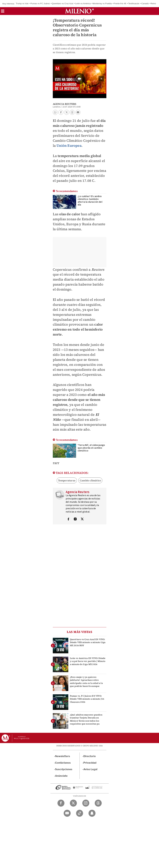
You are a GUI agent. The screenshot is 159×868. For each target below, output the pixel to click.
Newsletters (63, 756)
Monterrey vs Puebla (102, 4)
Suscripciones (64, 769)
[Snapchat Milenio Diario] (92, 813)
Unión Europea (69, 145)
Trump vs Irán (22, 4)
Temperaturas (67, 480)
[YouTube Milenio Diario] (67, 813)
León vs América (83, 4)
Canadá (145, 4)
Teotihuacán (134, 4)
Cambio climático (90, 480)
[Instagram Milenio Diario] (86, 803)
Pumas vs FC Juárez (40, 4)
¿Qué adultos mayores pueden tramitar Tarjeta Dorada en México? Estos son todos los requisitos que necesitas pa (86, 719)
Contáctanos (63, 763)
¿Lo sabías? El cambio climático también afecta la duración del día (90, 200)
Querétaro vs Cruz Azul (62, 4)
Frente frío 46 (120, 4)
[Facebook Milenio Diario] (61, 803)
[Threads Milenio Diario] (98, 803)
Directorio (90, 756)
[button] (3, 12)
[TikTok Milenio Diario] (80, 813)
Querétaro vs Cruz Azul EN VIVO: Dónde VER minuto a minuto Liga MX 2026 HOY (88, 642)
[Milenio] (79, 11)
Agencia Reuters (65, 104)
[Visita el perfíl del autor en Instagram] (75, 519)
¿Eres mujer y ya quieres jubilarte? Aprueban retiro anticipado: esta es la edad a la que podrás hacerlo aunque (86, 682)
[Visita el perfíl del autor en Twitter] (82, 519)
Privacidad (90, 763)
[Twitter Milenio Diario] (73, 803)
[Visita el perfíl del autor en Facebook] (68, 519)
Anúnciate (61, 776)
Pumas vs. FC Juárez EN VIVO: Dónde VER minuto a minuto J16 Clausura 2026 (87, 699)
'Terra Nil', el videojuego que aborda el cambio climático (91, 448)
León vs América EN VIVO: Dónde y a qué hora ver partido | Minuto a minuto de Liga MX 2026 (88, 661)
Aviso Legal (90, 769)
